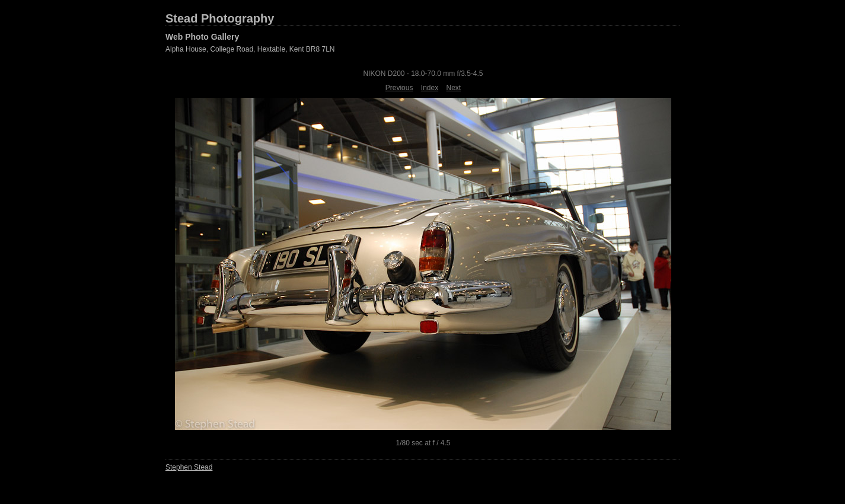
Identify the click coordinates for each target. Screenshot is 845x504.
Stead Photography (220, 18)
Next (454, 88)
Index (430, 88)
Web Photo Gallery (202, 37)
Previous (399, 88)
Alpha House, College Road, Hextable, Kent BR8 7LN (250, 49)
